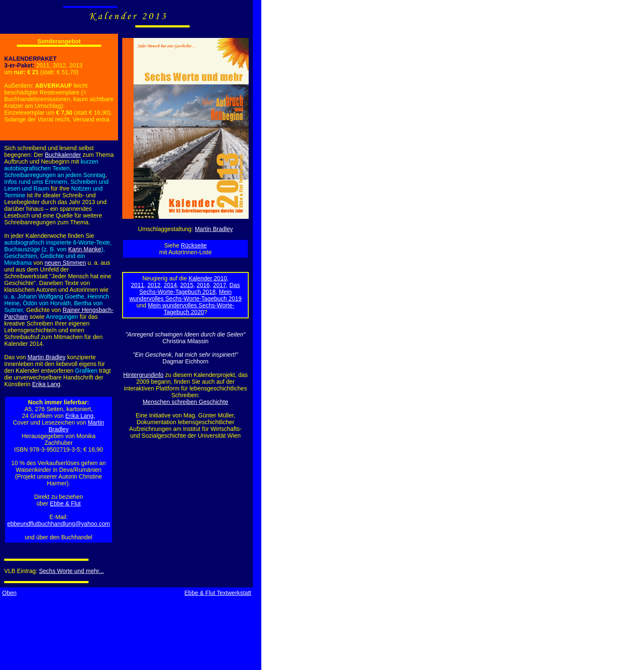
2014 (170, 285)
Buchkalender (63, 155)
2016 (203, 285)
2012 (154, 285)
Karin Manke (85, 249)
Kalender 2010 (208, 278)
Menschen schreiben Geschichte (185, 402)
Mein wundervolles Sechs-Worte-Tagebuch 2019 (186, 295)
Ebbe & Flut (65, 503)
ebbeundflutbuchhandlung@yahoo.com (59, 524)
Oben (9, 593)
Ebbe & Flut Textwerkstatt (218, 593)
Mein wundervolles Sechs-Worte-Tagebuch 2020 (191, 309)
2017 (219, 285)
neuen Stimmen (65, 263)
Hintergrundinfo (143, 375)
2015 (187, 285)
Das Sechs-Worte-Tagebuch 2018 (189, 288)
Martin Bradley (214, 229)
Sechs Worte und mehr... (72, 571)
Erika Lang (46, 384)
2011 (138, 285)
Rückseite (194, 245)
